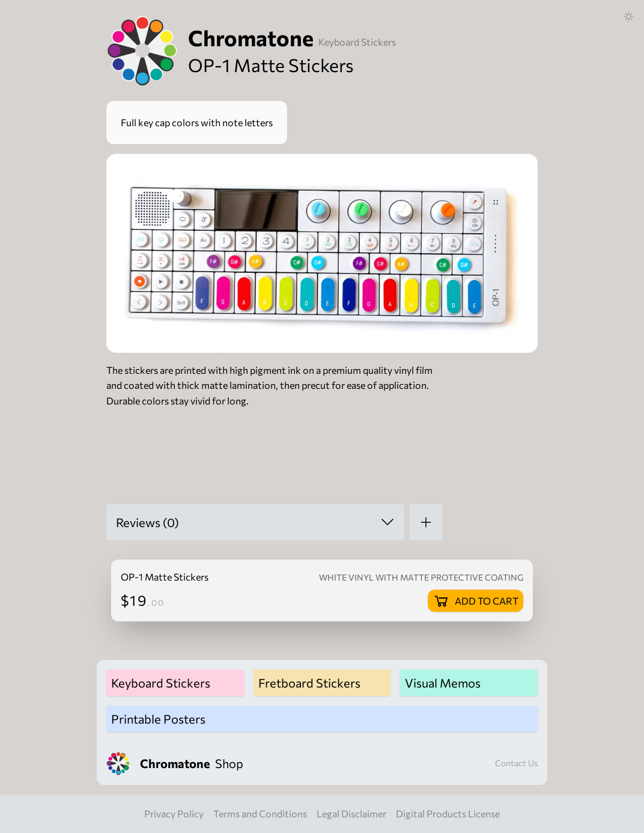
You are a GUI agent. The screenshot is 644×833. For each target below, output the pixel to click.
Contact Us (516, 763)
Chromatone (251, 37)
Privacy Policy (174, 813)
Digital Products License (448, 813)
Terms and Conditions (260, 813)
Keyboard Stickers (357, 42)
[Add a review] (426, 522)
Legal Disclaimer (351, 813)
